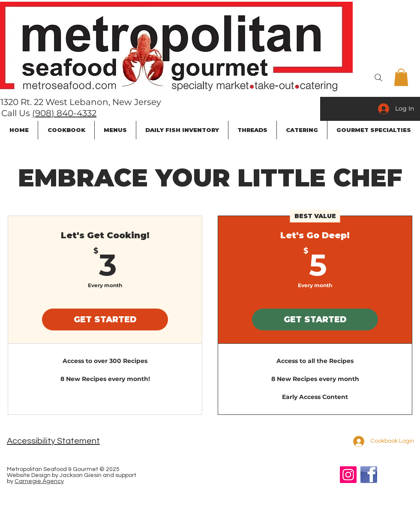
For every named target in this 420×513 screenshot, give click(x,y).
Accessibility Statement (53, 441)
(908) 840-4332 (64, 113)
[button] (401, 77)
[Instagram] (348, 475)
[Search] (378, 78)
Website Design (29, 475)
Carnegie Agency (39, 481)
